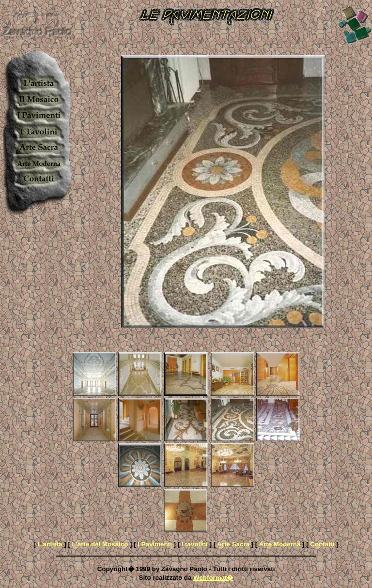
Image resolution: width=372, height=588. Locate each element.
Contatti (322, 544)
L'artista (50, 544)
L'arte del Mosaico (100, 544)
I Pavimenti (155, 544)
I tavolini (195, 544)
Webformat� (213, 578)
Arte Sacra (233, 544)
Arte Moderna (280, 544)
